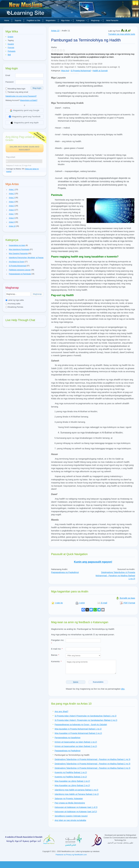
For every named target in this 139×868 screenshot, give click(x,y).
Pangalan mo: (58, 642)
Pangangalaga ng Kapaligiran (68, 738)
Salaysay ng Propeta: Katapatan (69, 799)
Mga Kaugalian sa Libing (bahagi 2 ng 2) (72, 785)
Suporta (18, 20)
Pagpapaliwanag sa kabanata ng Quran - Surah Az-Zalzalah (81, 725)
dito (123, 689)
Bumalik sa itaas (125, 598)
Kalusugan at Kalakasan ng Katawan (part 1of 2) (76, 812)
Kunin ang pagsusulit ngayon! (93, 562)
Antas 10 (55, 31)
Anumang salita (13, 304)
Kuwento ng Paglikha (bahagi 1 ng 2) (71, 772)
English (10, 37)
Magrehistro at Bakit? (29, 100)
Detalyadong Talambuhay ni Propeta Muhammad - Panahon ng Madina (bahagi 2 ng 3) (92, 764)
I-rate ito (57, 603)
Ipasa (76, 682)
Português (12, 51)
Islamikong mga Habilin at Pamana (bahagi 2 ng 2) (77, 794)
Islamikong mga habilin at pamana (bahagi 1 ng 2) (76, 790)
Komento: (56, 661)
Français (11, 48)
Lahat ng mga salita (15, 300)
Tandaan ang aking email (17, 92)
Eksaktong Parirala (14, 307)
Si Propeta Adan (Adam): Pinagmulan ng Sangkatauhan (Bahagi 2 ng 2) (86, 720)
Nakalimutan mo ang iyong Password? (21, 96)
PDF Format (127, 603)
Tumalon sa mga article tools (122, 34)
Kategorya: (56, 71)
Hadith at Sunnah (100, 71)
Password (9, 82)
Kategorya (81, 20)
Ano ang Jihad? (61, 711)
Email (8, 75)
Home (7, 20)
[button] (7, 190)
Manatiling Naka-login (15, 89)
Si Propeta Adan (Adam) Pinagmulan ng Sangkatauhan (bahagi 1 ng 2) (86, 716)
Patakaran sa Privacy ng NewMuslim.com (71, 855)
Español (11, 44)
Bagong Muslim (26, 10)
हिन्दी (9, 55)
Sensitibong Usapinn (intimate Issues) (71, 816)
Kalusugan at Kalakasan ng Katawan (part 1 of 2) (76, 807)
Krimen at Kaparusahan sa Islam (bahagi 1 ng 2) (76, 742)
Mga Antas (66, 20)
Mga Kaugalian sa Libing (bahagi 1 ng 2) (72, 781)
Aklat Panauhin (112, 20)
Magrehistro (51, 20)
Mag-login (37, 88)
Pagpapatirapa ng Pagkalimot (65, 572)
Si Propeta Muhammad (81, 71)
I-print (80, 603)
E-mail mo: (57, 649)
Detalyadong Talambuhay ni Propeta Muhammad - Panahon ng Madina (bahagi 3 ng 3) (92, 768)
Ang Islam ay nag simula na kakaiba (70, 820)
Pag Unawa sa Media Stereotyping (70, 803)
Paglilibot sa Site (33, 20)
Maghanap (96, 20)
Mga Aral (65, 71)
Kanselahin (98, 682)
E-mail (102, 603)
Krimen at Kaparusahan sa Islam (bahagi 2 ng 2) (76, 746)
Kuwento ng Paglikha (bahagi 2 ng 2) (71, 777)
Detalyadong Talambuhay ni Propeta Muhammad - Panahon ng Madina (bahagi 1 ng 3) (115, 575)
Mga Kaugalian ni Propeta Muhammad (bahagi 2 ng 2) (78, 733)
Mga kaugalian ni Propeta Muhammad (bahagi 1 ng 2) (78, 729)
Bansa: (55, 655)
